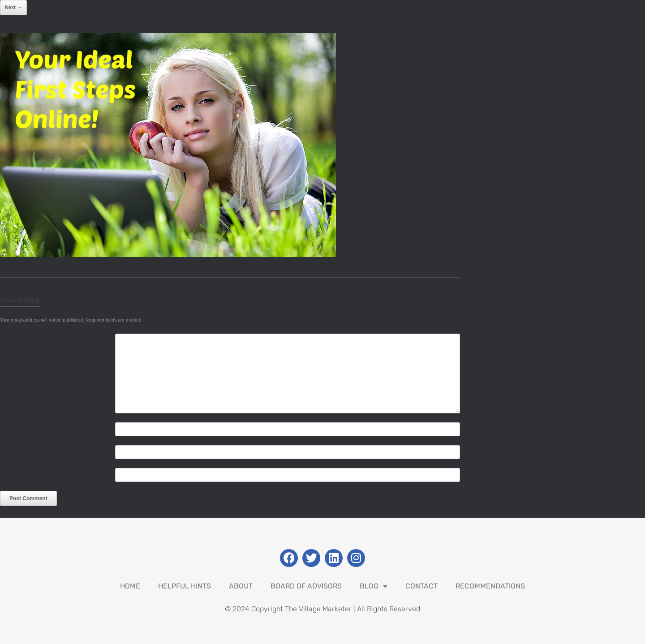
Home (130, 586)
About (241, 586)
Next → (13, 7)
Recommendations (490, 586)
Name (10, 427)
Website (11, 473)
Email (9, 450)
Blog (374, 586)
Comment (15, 339)
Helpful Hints (185, 586)
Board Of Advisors (306, 586)
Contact (421, 586)
